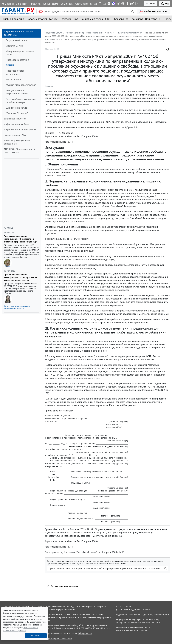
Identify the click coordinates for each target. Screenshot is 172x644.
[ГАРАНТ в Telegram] (118, 4)
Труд (76, 19)
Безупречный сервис (17, 40)
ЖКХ (108, 19)
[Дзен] (109, 4)
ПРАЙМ (10, 65)
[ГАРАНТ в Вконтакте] (105, 4)
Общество (151, 19)
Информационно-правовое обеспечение (18, 33)
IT (160, 19)
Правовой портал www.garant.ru (15, 72)
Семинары (67, 4)
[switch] (40, 11)
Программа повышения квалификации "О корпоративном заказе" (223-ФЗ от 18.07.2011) (20, 277)
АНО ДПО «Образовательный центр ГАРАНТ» (19, 151)
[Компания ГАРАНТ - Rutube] (132, 4)
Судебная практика (13, 19)
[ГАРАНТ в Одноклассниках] (127, 4)
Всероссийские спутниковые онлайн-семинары (21, 101)
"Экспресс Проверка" (17, 113)
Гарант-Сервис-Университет (59, 638)
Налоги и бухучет (37, 19)
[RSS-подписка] (137, 4)
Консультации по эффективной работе (17, 92)
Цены (47, 4)
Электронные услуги (17, 108)
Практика (65, 19)
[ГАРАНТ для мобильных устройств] (100, 4)
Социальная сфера (92, 19)
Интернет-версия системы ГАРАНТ (20, 53)
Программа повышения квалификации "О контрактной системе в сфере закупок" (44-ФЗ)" (20, 239)
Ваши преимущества (15, 119)
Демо (55, 4)
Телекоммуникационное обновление (17, 142)
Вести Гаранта (13, 79)
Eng (165, 4)
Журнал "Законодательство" (21, 85)
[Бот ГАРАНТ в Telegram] (123, 4)
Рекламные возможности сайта (145, 622)
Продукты (35, 4)
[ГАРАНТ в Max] (113, 4)
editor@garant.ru (162, 615)
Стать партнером (85, 4)
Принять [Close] (36, 636)
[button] (154, 11)
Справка (49, 86)
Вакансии (22, 4)
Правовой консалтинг (17, 60)
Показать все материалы (62, 586)
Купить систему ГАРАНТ (16, 135)
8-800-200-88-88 (123, 607)
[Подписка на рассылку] (95, 4)
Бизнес (53, 19)
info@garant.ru (85, 633)
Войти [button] (150, 4)
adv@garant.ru (123, 622)
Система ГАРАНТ (15, 46)
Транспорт (137, 19)
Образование (120, 19)
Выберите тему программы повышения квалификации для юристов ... (17, 307)
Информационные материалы (20, 130)
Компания (8, 4)
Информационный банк (16, 124)
